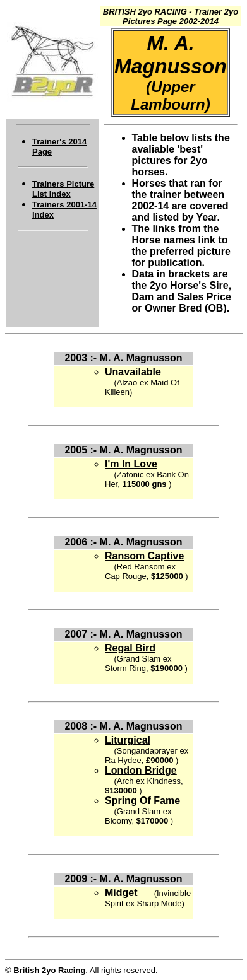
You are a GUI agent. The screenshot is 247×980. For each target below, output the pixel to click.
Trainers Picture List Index (63, 189)
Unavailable (133, 372)
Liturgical (128, 740)
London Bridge (141, 770)
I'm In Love (131, 464)
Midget (121, 893)
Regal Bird (130, 648)
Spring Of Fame (142, 801)
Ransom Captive (144, 556)
